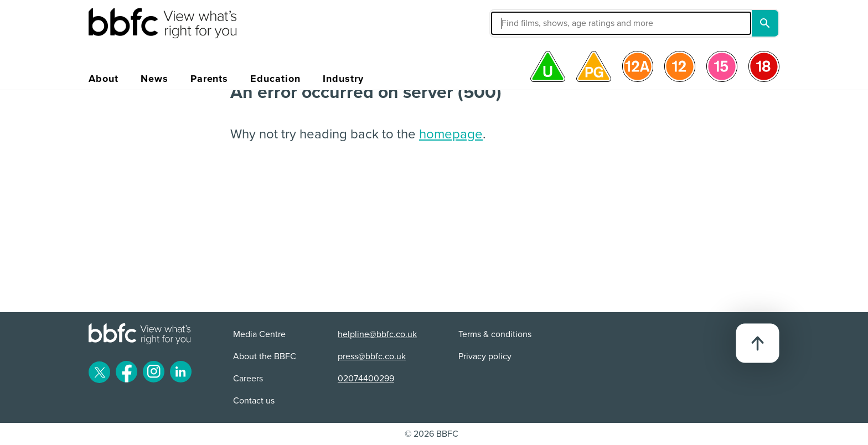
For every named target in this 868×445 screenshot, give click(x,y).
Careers (248, 379)
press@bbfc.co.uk (372, 356)
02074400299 (366, 379)
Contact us (254, 401)
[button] (538, 23)
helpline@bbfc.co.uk (377, 334)
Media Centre (259, 334)
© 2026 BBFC (432, 434)
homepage (451, 134)
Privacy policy (485, 356)
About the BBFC (265, 356)
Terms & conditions (495, 334)
